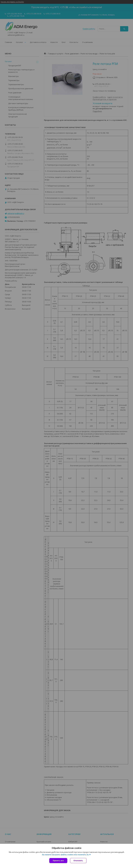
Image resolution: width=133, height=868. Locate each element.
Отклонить (78, 861)
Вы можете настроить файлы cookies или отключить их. (66, 855)
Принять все (58, 861)
